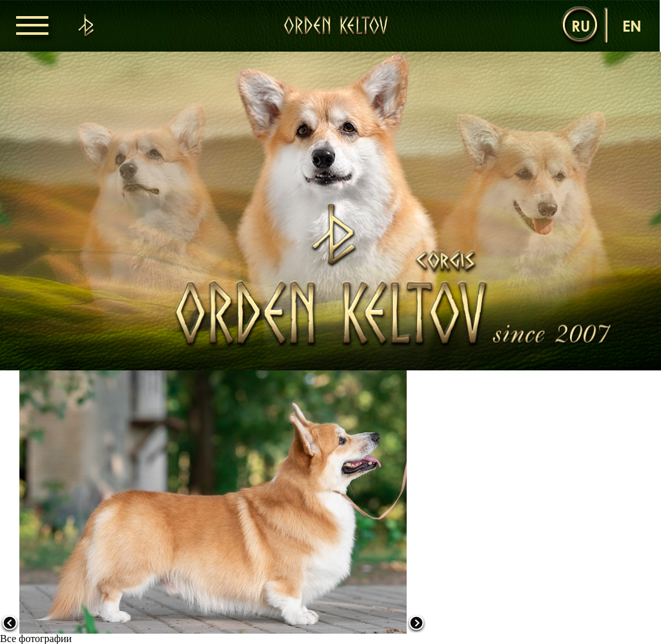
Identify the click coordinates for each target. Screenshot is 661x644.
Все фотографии (36, 639)
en (632, 25)
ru (581, 25)
